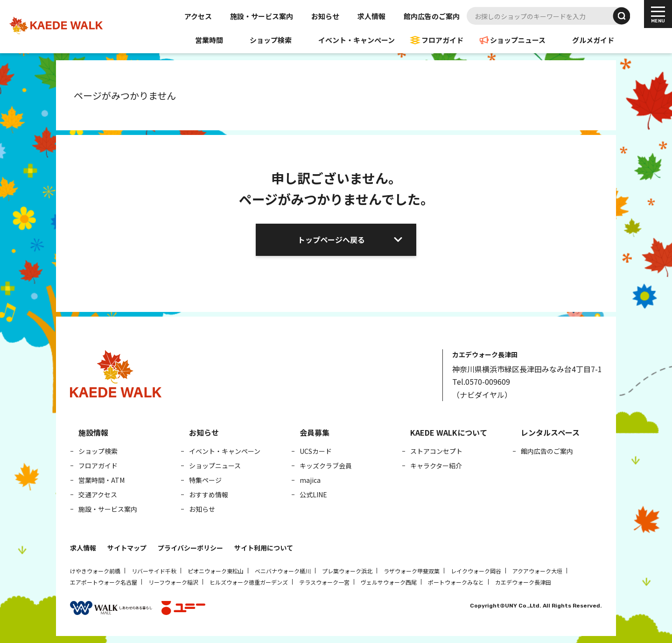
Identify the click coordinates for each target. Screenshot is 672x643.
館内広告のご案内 (432, 16)
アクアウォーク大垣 (537, 571)
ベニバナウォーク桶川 (283, 571)
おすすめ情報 (209, 495)
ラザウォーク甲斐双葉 (412, 571)
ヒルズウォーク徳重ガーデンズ (249, 582)
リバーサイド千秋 (154, 571)
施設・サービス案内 (262, 16)
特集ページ (205, 480)
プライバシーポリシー (190, 548)
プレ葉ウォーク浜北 (347, 571)
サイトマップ (127, 548)
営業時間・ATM (101, 480)
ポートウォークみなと (456, 582)
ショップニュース (518, 40)
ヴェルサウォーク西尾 (389, 582)
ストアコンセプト (436, 451)
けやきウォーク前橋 (95, 571)
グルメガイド (593, 40)
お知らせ (325, 16)
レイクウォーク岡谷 (476, 571)
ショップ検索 (271, 40)
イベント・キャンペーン (357, 40)
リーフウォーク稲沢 (173, 582)
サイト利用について (264, 548)
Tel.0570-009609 (481, 382)
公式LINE (313, 495)
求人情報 (371, 16)
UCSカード (316, 451)
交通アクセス (98, 495)
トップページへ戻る (331, 240)
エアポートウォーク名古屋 (104, 582)
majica (310, 480)
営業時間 (209, 40)
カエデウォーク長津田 (523, 582)
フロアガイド (442, 40)
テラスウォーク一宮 (324, 582)
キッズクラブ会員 (326, 466)
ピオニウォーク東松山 (216, 571)
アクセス (198, 16)
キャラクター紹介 (436, 466)
